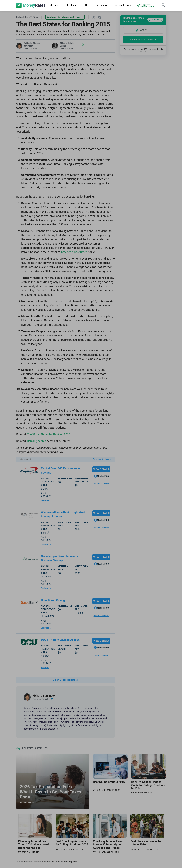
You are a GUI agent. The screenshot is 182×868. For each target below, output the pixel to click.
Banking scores (36, 441)
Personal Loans (123, 5)
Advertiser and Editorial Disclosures (145, 5)
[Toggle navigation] (163, 5)
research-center (33, 862)
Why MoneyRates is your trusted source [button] (65, 17)
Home (20, 862)
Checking (71, 5)
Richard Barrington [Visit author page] (44, 696)
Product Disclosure (102, 484)
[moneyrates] (31, 5)
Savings (55, 5)
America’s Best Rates (74, 252)
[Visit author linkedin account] (52, 699)
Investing (102, 5)
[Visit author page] (27, 697)
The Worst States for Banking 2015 (49, 434)
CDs (86, 5)
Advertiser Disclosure (102, 459)
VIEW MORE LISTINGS (65, 680)
